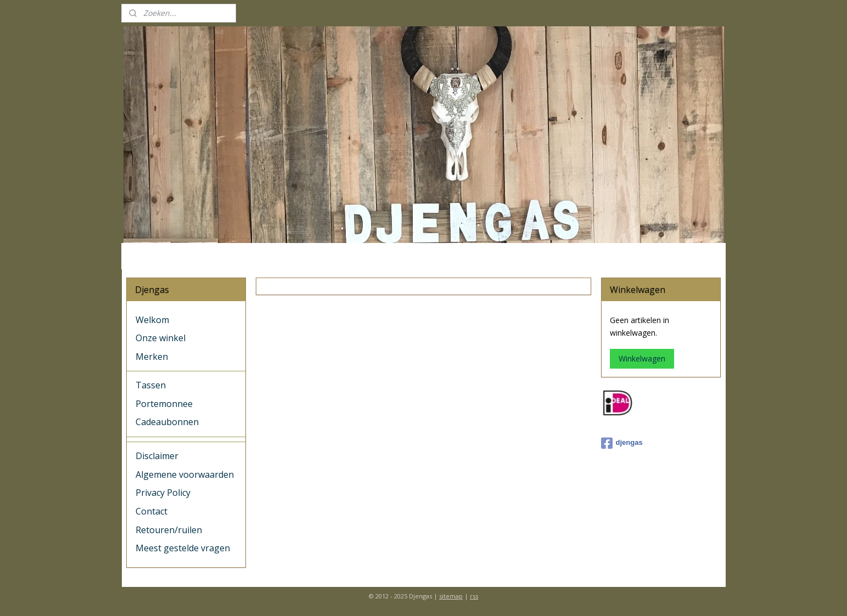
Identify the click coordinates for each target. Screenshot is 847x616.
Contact (152, 511)
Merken (152, 357)
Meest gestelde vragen (183, 548)
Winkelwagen (642, 358)
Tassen (151, 385)
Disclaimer (157, 456)
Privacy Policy (163, 493)
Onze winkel (161, 338)
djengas (622, 443)
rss (474, 596)
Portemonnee (164, 404)
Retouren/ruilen (169, 530)
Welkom (152, 320)
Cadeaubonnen (167, 422)
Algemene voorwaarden (185, 474)
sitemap (451, 596)
